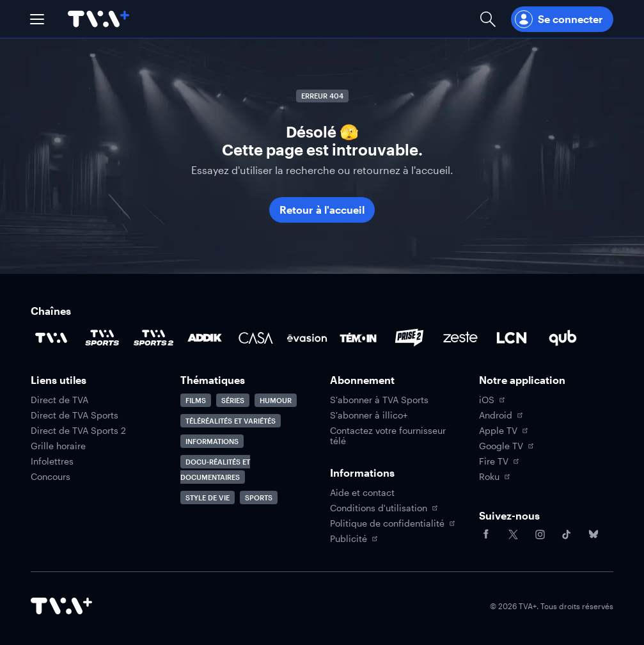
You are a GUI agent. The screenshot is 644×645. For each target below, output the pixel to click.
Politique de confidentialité (392, 523)
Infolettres (52, 461)
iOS (492, 400)
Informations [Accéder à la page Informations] (212, 441)
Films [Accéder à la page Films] (196, 400)
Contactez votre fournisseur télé (388, 436)
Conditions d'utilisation (384, 508)
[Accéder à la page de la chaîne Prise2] (409, 338)
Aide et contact (362, 493)
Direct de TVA (59, 400)
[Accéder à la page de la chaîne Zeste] (460, 338)
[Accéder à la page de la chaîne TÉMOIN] (358, 338)
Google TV (506, 446)
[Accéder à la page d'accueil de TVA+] (61, 606)
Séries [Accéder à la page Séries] (233, 400)
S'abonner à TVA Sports (379, 400)
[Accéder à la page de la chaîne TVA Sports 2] (153, 338)
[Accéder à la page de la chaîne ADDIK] (205, 338)
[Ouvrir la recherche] (488, 19)
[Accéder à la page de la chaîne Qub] (563, 338)
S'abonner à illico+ (369, 415)
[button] (37, 19)
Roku (494, 477)
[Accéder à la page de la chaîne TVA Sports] (102, 338)
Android (501, 415)
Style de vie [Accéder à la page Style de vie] (208, 498)
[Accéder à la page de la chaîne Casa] (256, 338)
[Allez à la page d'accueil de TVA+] (98, 19)
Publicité (354, 539)
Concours (51, 477)
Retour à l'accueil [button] (322, 210)
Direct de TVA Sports (75, 415)
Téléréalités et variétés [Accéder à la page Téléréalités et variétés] (231, 421)
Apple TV (503, 431)
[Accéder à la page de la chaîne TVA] (51, 338)
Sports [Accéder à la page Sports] (259, 498)
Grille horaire (58, 446)
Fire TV (499, 461)
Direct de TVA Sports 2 (78, 431)
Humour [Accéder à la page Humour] (276, 400)
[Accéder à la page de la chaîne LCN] (512, 338)
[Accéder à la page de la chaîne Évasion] (307, 338)
